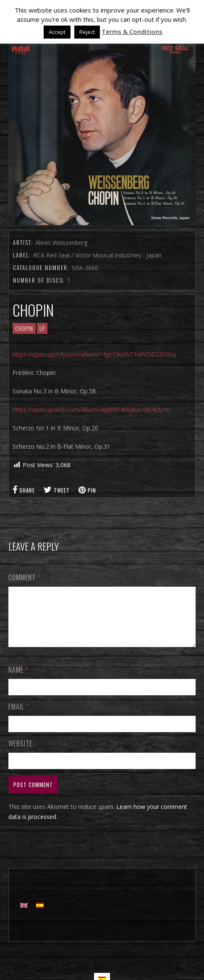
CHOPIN (24, 328)
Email (19, 717)
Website (20, 754)
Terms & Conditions (132, 31)
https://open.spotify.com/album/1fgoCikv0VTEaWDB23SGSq (94, 354)
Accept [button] (57, 32)
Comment (24, 577)
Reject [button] (87, 32)
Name (18, 680)
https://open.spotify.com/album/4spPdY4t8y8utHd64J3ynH (92, 409)
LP (42, 328)
